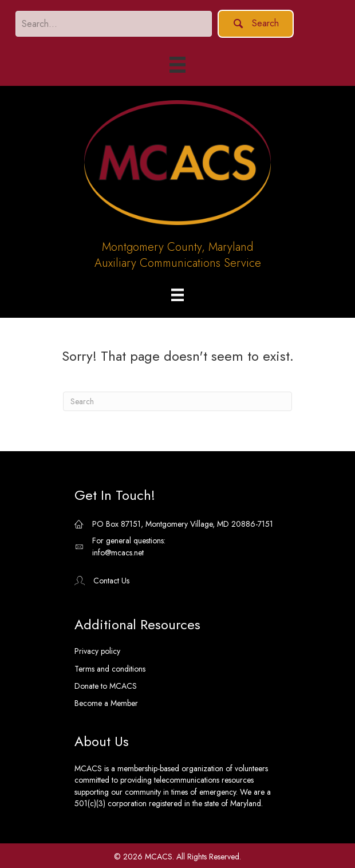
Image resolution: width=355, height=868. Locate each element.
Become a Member (106, 703)
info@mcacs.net (118, 553)
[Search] (178, 401)
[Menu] (178, 295)
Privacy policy (97, 651)
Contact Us (111, 581)
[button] (256, 24)
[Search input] (114, 24)
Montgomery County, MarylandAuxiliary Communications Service (178, 255)
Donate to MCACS (106, 686)
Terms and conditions (110, 669)
